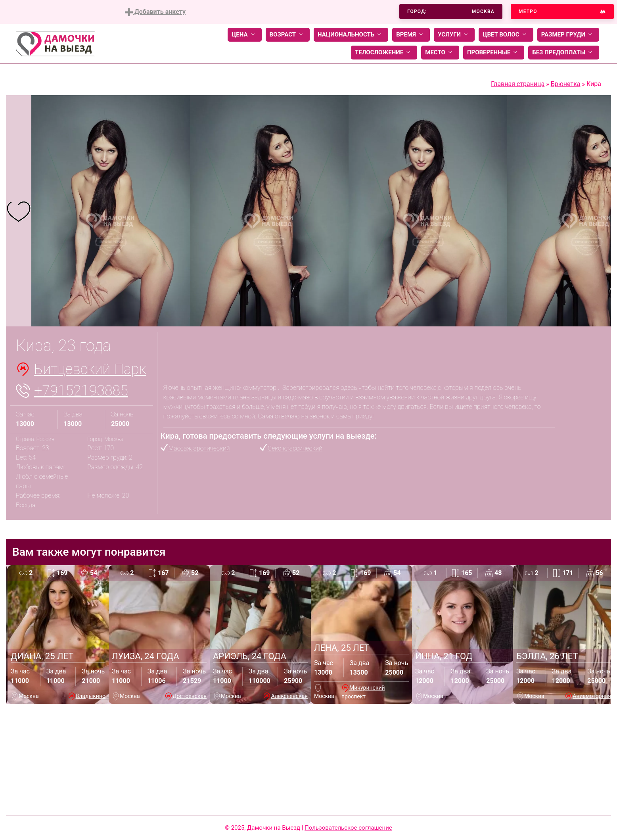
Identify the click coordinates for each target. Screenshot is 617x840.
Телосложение (384, 53)
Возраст (288, 35)
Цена (245, 35)
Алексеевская (289, 696)
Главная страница (518, 84)
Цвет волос (506, 35)
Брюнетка (566, 84)
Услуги (454, 35)
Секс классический (295, 448)
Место (440, 53)
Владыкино (91, 696)
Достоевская (190, 696)
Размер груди (568, 35)
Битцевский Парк (90, 369)
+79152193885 (81, 391)
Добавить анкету (155, 12)
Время (411, 35)
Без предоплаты (564, 53)
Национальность (351, 35)
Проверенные (494, 53)
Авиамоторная (592, 696)
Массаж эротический (199, 448)
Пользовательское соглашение (348, 828)
